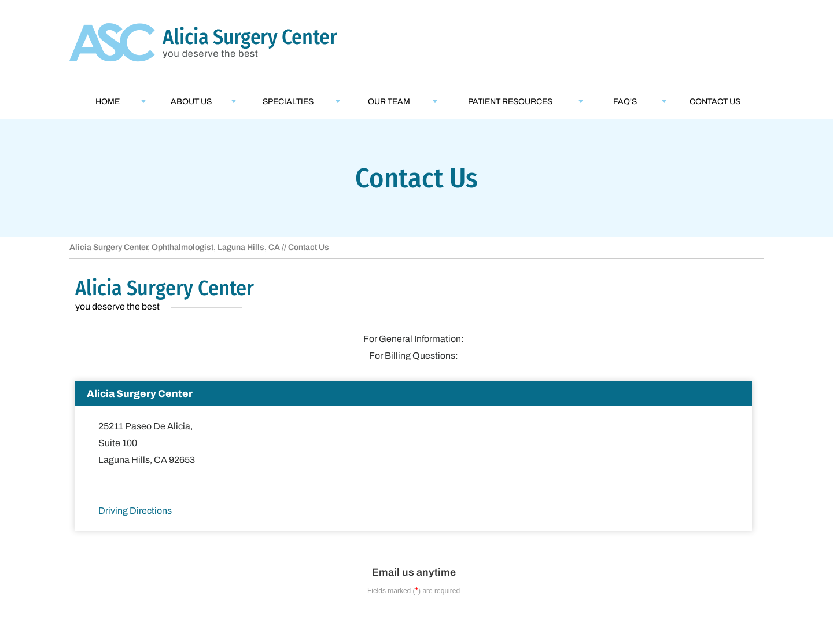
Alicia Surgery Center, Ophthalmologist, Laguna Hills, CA (175, 247)
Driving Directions (135, 511)
